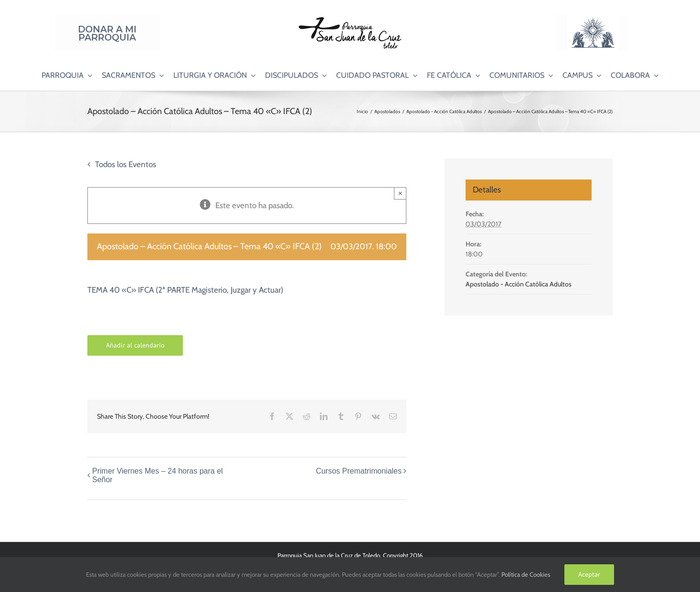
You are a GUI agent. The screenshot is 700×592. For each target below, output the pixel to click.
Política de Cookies (526, 574)
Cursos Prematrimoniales (359, 471)
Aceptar (589, 574)
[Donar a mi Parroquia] (107, 19)
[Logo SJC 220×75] (350, 19)
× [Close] (400, 193)
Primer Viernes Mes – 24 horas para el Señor (158, 475)
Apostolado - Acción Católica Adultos (519, 284)
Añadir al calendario (135, 345)
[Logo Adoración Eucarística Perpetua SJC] (593, 19)
